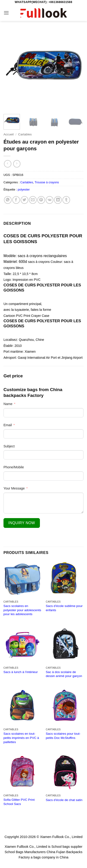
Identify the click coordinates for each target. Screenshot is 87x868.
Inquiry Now (22, 523)
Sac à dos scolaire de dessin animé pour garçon (64, 674)
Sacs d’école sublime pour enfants (64, 608)
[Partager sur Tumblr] (66, 200)
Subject (9, 446)
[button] (6, 13)
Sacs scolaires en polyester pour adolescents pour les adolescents (22, 610)
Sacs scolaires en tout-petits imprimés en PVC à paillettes (21, 738)
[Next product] (8, 164)
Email (8, 425)
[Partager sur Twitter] (24, 200)
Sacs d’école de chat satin (64, 800)
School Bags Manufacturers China (30, 852)
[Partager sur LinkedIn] (58, 200)
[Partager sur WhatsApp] (8, 200)
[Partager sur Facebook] (16, 200)
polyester (24, 189)
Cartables (25, 134)
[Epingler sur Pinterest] (41, 200)
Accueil (9, 134)
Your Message (14, 488)
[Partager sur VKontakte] (50, 200)
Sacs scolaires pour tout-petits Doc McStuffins (63, 736)
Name (8, 404)
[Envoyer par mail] (33, 200)
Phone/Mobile (14, 467)
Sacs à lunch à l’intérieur (21, 672)
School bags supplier (67, 847)
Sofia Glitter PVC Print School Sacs (19, 802)
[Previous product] (17, 164)
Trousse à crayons (47, 182)
